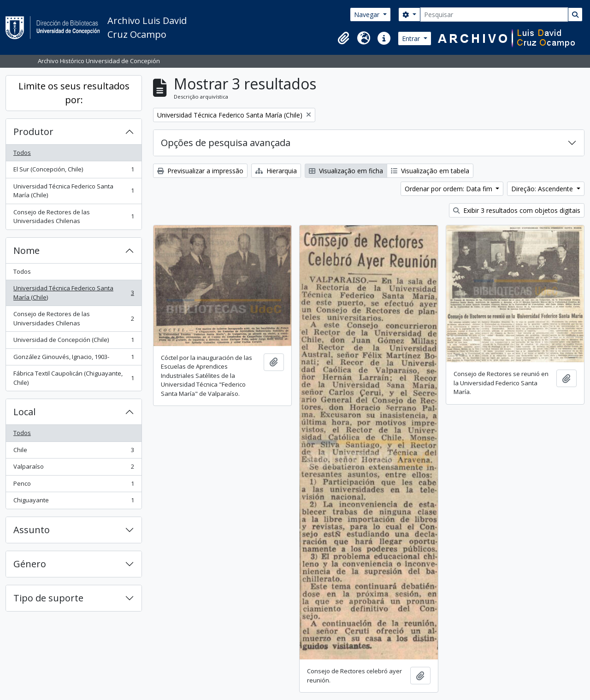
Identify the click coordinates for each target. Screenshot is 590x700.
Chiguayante (74, 502)
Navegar (368, 15)
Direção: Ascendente (543, 189)
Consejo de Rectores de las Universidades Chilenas (74, 217)
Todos (22, 153)
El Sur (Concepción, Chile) (74, 171)
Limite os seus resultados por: (74, 93)
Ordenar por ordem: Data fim (449, 189)
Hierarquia (276, 171)
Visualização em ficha (346, 171)
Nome (27, 250)
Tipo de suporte (48, 598)
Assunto (32, 530)
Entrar (412, 38)
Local (24, 412)
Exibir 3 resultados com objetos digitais (517, 210)
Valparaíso (74, 468)
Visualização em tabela (430, 171)
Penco (74, 485)
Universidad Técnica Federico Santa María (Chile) (74, 191)
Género (30, 564)
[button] (343, 38)
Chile (74, 452)
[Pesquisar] (494, 15)
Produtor (33, 132)
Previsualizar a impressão (200, 171)
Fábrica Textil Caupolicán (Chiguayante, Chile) (74, 378)
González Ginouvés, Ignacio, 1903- (74, 359)
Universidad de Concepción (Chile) (74, 342)
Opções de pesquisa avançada (226, 143)
